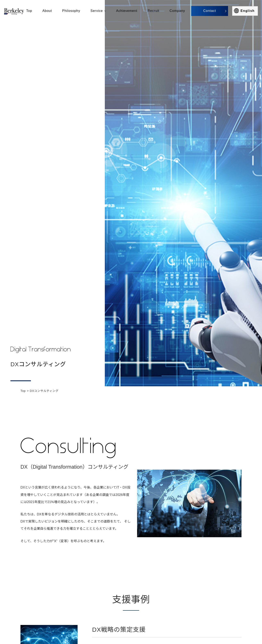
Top (23, 391)
